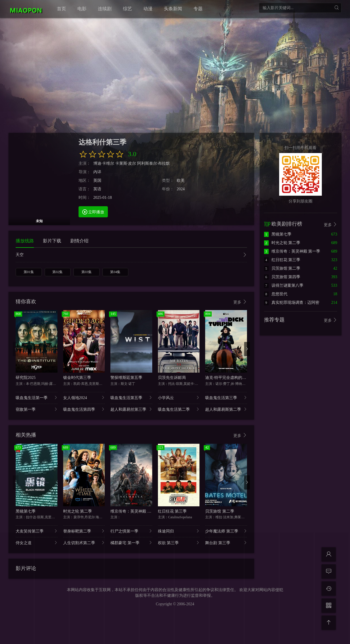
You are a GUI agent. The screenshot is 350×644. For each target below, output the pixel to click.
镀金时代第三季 (77, 378)
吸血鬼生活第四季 (84, 409)
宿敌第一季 (37, 409)
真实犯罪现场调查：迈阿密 (292, 303)
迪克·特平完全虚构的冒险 (228, 378)
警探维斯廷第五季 (126, 378)
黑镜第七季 (26, 511)
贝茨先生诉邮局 (172, 378)
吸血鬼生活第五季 (131, 398)
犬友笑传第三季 (37, 531)
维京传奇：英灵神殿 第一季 (135, 511)
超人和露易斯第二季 (226, 409)
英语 (97, 189)
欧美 (181, 180)
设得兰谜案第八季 (284, 285)
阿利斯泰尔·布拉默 (154, 163)
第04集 (115, 272)
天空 (131, 255)
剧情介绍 (79, 241)
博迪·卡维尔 (104, 163)
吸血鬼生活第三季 (226, 398)
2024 (181, 189)
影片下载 (52, 241)
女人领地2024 (84, 398)
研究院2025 (26, 378)
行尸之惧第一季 (131, 531)
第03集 (87, 272)
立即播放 (93, 212)
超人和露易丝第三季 (131, 409)
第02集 (57, 272)
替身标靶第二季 (84, 531)
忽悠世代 (276, 294)
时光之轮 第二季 (78, 511)
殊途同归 (179, 531)
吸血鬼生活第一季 (37, 398)
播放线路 (25, 241)
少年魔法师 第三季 (226, 531)
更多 (240, 302)
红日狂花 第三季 (172, 511)
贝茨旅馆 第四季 (282, 277)
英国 (97, 180)
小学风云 (179, 398)
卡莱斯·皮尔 (126, 163)
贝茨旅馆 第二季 (220, 511)
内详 (97, 172)
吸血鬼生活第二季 (179, 409)
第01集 (29, 272)
